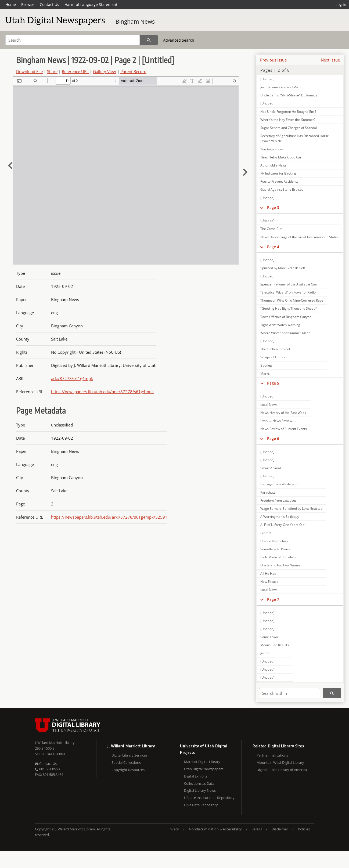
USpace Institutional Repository (209, 798)
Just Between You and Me (279, 87)
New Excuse (269, 582)
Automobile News (274, 165)
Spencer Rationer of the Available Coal (289, 284)
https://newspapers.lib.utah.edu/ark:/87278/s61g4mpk (102, 392)
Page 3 (273, 207)
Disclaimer (280, 829)
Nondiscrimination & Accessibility (215, 829)
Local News (269, 405)
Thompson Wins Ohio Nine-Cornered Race (292, 300)
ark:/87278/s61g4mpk (72, 378)
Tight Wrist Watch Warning (280, 325)
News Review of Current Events (284, 429)
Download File (29, 71)
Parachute (268, 492)
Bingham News (135, 21)
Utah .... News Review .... (278, 421)
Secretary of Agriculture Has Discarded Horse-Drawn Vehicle (295, 138)
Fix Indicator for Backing (278, 173)
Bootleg (266, 365)
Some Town (269, 637)
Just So (265, 653)
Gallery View (105, 71)
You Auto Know (271, 149)
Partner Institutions (272, 755)
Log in (341, 4)
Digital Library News (200, 790)
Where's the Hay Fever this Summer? (288, 120)
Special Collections (126, 762)
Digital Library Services (129, 755)
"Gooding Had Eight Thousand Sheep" (289, 308)
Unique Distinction (274, 541)
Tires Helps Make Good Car (281, 157)
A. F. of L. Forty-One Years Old (282, 525)
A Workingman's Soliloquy (280, 517)
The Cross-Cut (271, 229)
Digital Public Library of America (282, 770)
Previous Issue (273, 60)
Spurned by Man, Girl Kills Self (283, 268)
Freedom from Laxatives (278, 500)
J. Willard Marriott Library (55, 743)
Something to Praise (275, 549)
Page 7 (273, 599)
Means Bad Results (275, 645)
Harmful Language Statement (91, 4)
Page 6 (273, 438)
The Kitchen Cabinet (275, 349)
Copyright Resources (128, 770)
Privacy (173, 829)
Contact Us (49, 4)
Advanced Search (179, 40)
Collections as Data (199, 783)
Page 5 (273, 383)
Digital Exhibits (196, 776)
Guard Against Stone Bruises (282, 189)
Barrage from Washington (280, 484)
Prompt (266, 533)
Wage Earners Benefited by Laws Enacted (291, 509)
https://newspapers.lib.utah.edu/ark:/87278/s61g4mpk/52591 (109, 517)
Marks (265, 373)
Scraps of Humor (273, 357)
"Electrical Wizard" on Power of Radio (288, 292)
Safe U (257, 829)
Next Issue (330, 60)
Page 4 (273, 247)
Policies (304, 829)
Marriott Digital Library (202, 762)
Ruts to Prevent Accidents (279, 181)
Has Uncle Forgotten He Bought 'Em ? (288, 112)
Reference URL (75, 71)
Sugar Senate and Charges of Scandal (289, 128)
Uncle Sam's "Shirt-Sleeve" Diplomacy (289, 95)
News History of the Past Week (283, 413)
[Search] (73, 40)
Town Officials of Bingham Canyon (286, 317)
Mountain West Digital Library (280, 762)
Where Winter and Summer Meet (285, 333)
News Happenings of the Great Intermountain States (299, 237)
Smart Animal (271, 468)
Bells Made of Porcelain (278, 557)
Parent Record (133, 71)
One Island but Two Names (280, 565)
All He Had (268, 574)
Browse (28, 4)
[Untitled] (267, 79)
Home (11, 4)
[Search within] (290, 693)
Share (52, 71)
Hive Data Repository (201, 805)
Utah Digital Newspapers (204, 769)
